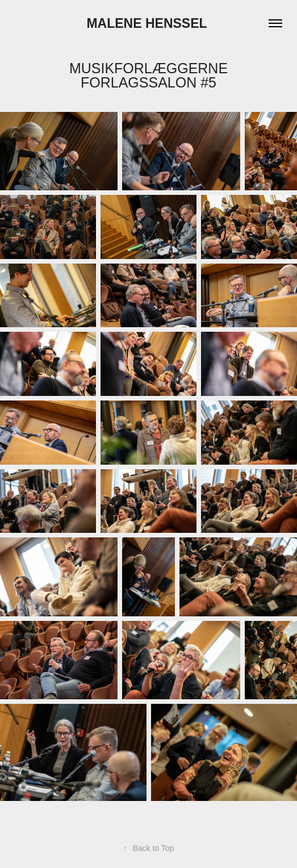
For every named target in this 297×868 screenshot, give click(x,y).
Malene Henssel (148, 23)
